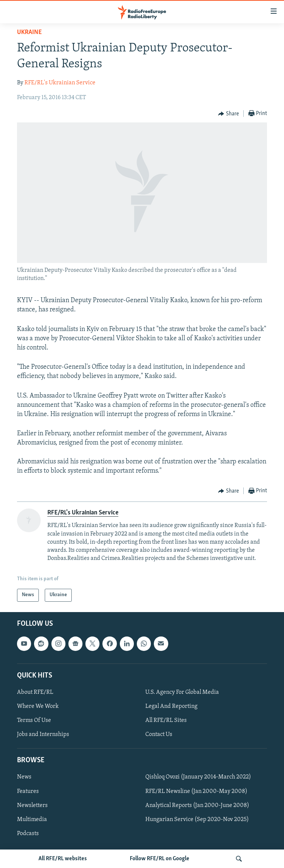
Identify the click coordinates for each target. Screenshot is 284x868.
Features (28, 791)
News (24, 777)
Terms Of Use (34, 720)
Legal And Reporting (171, 706)
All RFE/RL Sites (166, 720)
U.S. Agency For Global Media (182, 692)
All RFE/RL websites (63, 859)
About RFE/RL (35, 692)
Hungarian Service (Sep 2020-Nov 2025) (197, 819)
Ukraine (29, 32)
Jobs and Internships (43, 734)
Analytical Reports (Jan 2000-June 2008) (197, 805)
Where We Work (38, 706)
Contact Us (159, 734)
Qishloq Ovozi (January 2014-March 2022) (198, 777)
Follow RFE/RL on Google (160, 859)
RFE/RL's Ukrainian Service (60, 83)
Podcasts (28, 833)
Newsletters (32, 805)
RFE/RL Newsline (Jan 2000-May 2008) (196, 791)
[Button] (229, 114)
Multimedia (32, 819)
